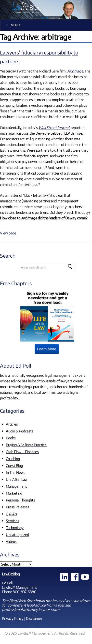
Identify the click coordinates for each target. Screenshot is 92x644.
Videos (11, 541)
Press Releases (18, 507)
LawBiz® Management (20, 587)
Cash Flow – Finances (22, 452)
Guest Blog (14, 465)
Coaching (13, 459)
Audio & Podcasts (20, 431)
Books (11, 438)
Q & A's (11, 514)
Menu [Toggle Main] (12, 25)
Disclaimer (34, 618)
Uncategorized (17, 535)
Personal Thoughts (20, 500)
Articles (12, 424)
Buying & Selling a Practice (26, 445)
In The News (16, 472)
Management (16, 486)
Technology (15, 528)
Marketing (14, 493)
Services (13, 521)
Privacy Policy (13, 618)
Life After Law (17, 479)
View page (8, 233)
